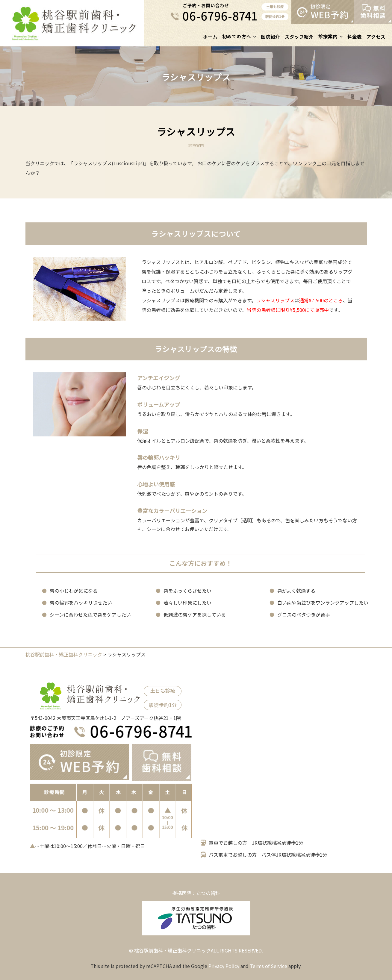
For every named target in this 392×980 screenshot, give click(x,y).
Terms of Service (268, 966)
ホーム (210, 37)
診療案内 (328, 36)
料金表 (355, 37)
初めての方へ (237, 36)
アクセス (376, 37)
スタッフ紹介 (299, 37)
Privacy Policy (224, 966)
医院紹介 (270, 37)
